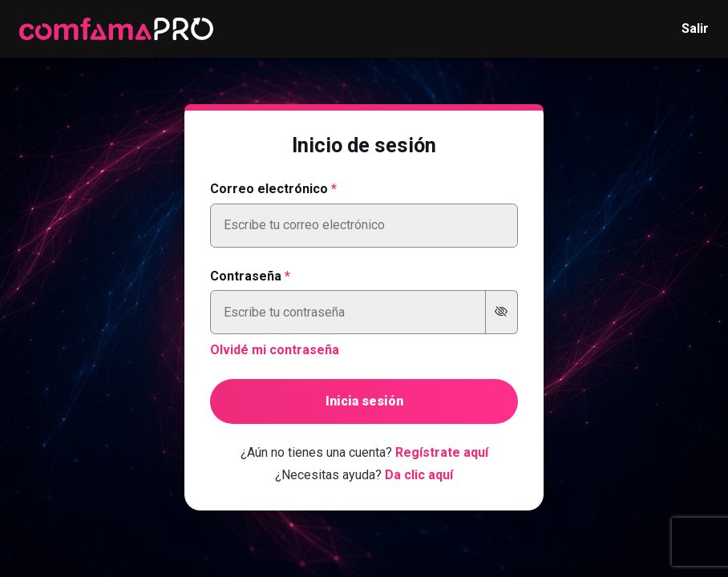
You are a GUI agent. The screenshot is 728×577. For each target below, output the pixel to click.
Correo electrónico (269, 189)
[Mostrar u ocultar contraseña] (502, 312)
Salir (695, 28)
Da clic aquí (419, 475)
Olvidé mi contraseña (275, 350)
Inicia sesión (364, 401)
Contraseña (246, 276)
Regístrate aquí (442, 452)
